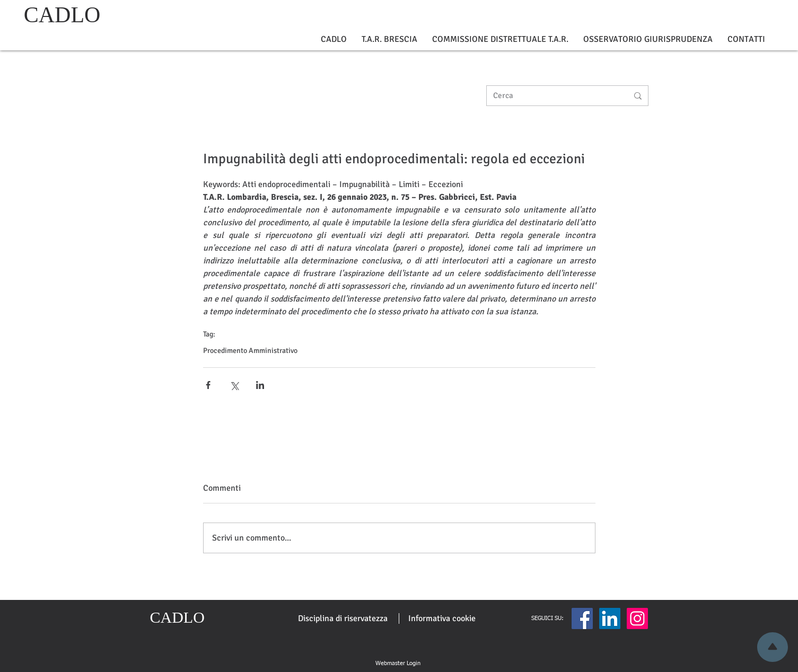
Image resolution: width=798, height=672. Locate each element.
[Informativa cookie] (442, 618)
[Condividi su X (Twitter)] (234, 385)
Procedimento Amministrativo (250, 351)
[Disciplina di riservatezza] (343, 618)
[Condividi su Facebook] (208, 385)
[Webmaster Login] (398, 664)
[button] (334, 39)
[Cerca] (553, 96)
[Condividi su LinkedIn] (260, 385)
